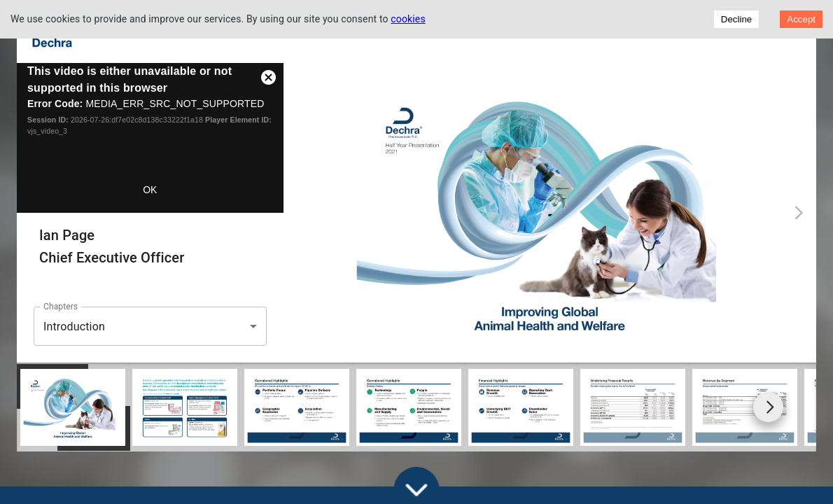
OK (150, 190)
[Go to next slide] (768, 407)
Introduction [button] (74, 327)
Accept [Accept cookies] (801, 19)
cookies (408, 19)
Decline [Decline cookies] (736, 19)
